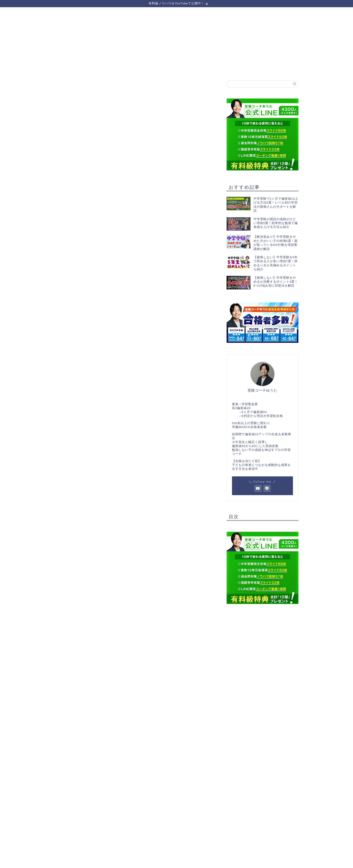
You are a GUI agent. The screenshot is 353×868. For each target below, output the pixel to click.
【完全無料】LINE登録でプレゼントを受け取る (182, 121)
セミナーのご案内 (77, 69)
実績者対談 (226, 69)
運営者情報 (127, 69)
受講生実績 (176, 69)
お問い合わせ (276, 69)
